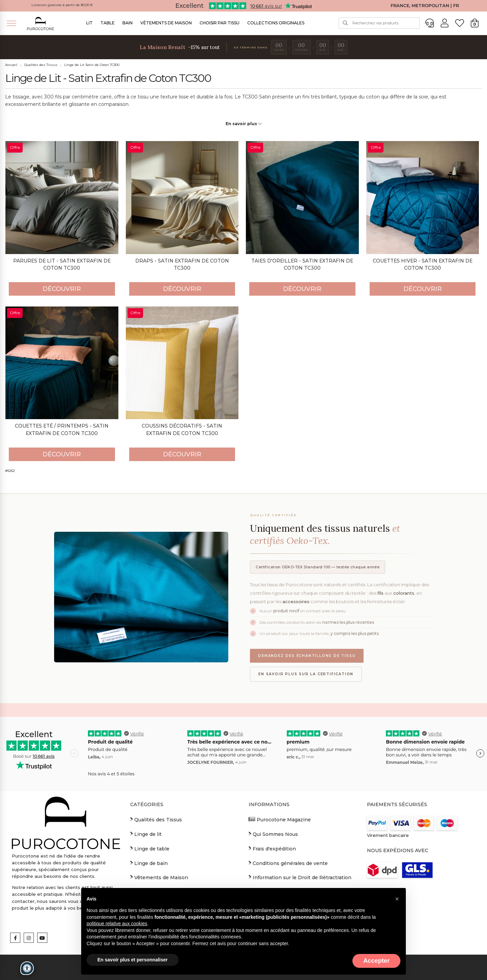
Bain (127, 23)
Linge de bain (149, 863)
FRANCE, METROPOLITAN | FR (425, 6)
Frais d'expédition (272, 848)
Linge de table (150, 848)
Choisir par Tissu (219, 23)
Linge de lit (146, 834)
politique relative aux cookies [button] (117, 924)
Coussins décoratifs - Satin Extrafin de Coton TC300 (182, 430)
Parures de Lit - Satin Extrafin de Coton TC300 (62, 265)
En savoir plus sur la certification (306, 674)
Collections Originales (276, 23)
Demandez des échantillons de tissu (307, 656)
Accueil (11, 65)
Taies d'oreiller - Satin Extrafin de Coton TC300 (302, 265)
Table (108, 23)
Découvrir (62, 289)
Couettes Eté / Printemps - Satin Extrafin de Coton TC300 (62, 430)
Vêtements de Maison (166, 23)
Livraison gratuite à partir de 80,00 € (62, 5)
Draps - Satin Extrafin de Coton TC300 (182, 265)
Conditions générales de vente (288, 863)
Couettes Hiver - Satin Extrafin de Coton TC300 (423, 265)
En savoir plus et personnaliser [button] (133, 960)
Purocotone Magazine (280, 819)
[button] (397, 899)
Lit (89, 23)
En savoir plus (244, 124)
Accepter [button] (376, 961)
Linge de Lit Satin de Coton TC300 (92, 65)
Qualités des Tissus (41, 65)
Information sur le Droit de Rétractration (300, 877)
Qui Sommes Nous (273, 834)
